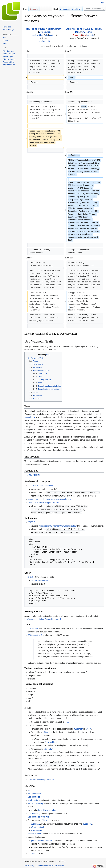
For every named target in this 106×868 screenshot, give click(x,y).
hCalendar (78, 728)
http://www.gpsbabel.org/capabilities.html (42, 618)
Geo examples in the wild (38, 816)
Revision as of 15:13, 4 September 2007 (44, 29)
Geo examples (34, 796)
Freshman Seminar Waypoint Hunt (42, 502)
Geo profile (32, 852)
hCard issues (36, 829)
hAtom (88, 728)
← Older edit (44, 41)
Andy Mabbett (33, 475)
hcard (45, 819)
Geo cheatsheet (34, 792)
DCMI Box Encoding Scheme (40, 778)
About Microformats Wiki (44, 865)
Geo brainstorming (35, 802)
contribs (53, 35)
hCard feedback (37, 826)
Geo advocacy (34, 812)
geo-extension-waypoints (42, 846)
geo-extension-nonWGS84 (42, 839)
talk (46, 35)
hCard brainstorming (47, 809)
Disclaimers (59, 865)
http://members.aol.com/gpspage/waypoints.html (48, 499)
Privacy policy (29, 865)
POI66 (30, 521)
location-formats (34, 832)
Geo (29, 789)
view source (44, 32)
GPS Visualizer (34, 634)
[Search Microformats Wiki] (94, 9)
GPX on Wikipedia (39, 580)
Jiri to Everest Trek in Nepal (39, 486)
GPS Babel (32, 628)
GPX (30, 576)
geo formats (33, 799)
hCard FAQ (35, 823)
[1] (67, 721)
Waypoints (29, 417)
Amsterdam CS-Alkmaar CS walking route (57, 525)
